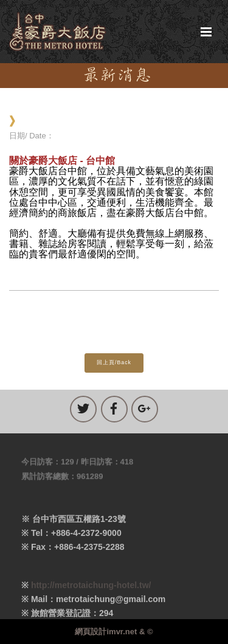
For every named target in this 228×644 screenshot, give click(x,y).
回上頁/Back (114, 362)
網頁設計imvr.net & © (114, 632)
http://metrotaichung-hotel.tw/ (91, 590)
